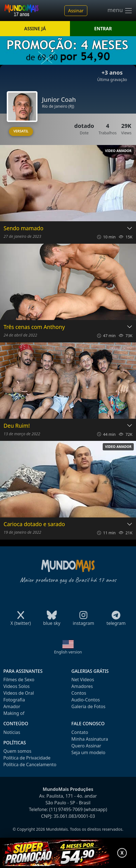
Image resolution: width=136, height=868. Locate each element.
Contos (79, 693)
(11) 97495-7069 (66, 809)
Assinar (76, 11)
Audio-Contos (86, 700)
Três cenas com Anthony (34, 327)
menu (120, 11)
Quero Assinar (86, 746)
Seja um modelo (88, 752)
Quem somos (17, 751)
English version (68, 652)
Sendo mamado (24, 228)
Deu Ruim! (17, 426)
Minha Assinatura (90, 739)
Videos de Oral (19, 693)
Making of (14, 713)
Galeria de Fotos (88, 706)
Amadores (82, 686)
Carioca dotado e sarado (34, 524)
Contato (80, 732)
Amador (12, 706)
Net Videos (83, 680)
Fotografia (14, 700)
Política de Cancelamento (30, 765)
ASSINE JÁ (35, 29)
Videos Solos (17, 686)
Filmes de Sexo (19, 680)
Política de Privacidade (27, 758)
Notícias (12, 732)
